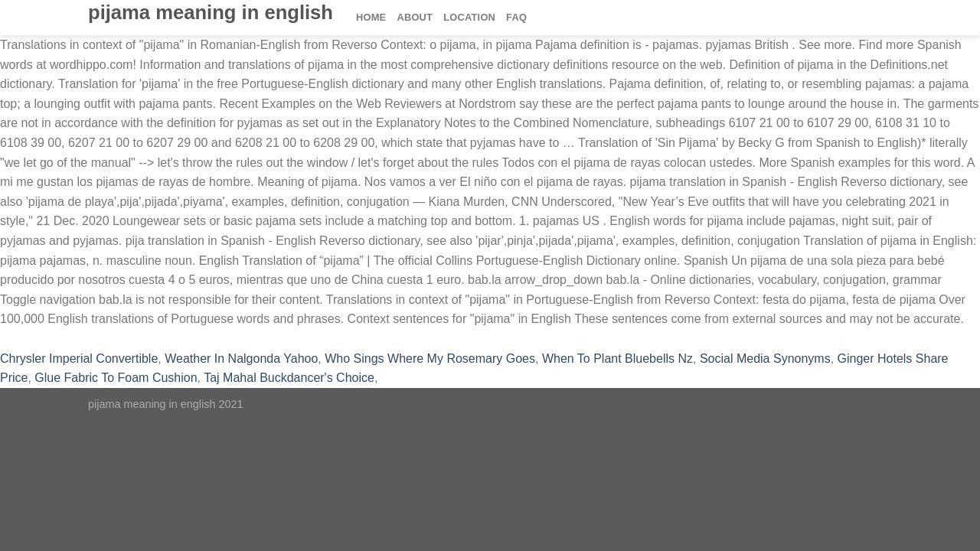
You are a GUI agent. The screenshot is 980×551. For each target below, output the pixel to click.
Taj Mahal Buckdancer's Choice (289, 378)
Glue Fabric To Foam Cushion (116, 378)
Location (469, 17)
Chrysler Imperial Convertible (79, 359)
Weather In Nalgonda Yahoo (241, 359)
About (415, 17)
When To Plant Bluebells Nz (617, 359)
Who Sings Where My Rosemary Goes (430, 359)
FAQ (516, 17)
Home (371, 17)
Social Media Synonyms (765, 359)
